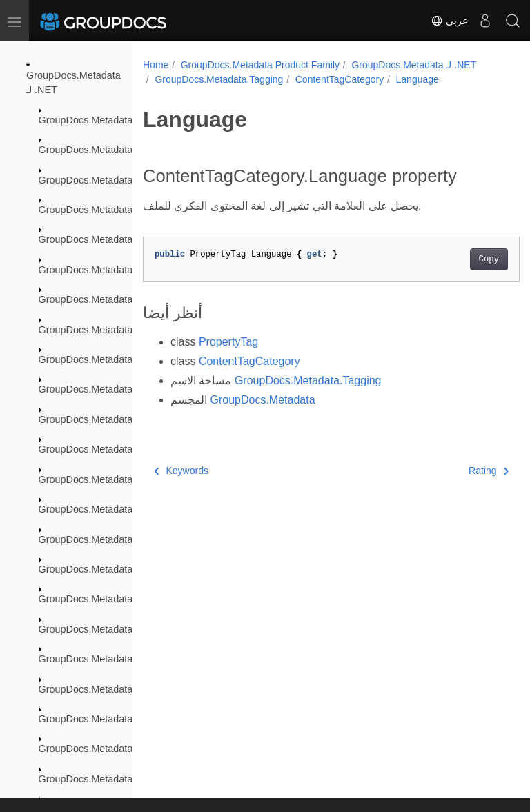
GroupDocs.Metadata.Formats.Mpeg (119, 509)
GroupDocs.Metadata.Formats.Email (119, 419)
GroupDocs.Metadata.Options (104, 629)
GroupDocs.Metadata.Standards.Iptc (119, 749)
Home (156, 65)
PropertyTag (228, 342)
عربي (449, 21)
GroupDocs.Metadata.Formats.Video (119, 599)
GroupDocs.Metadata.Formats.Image (121, 479)
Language (418, 79)
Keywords (181, 471)
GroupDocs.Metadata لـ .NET (414, 65)
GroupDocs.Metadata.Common (107, 150)
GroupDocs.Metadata (86, 120)
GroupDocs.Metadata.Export (101, 210)
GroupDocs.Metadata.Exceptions (111, 180)
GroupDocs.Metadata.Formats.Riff (114, 569)
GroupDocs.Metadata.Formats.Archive (124, 239)
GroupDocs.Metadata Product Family (260, 65)
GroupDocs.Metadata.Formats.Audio (119, 270)
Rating (462, 471)
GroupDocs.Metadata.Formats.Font (117, 449)
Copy (462, 259)
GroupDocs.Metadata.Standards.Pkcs (122, 779)
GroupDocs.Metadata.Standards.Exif (119, 689)
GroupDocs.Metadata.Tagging (219, 79)
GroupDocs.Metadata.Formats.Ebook (121, 389)
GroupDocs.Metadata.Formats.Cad (116, 330)
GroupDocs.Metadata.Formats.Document (129, 359)
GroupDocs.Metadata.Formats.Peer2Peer (130, 539)
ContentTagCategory (340, 79)
